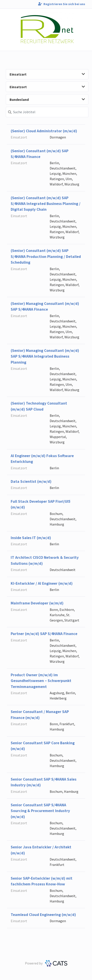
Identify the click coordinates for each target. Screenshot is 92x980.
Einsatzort (47, 87)
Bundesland (47, 99)
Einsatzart (47, 74)
